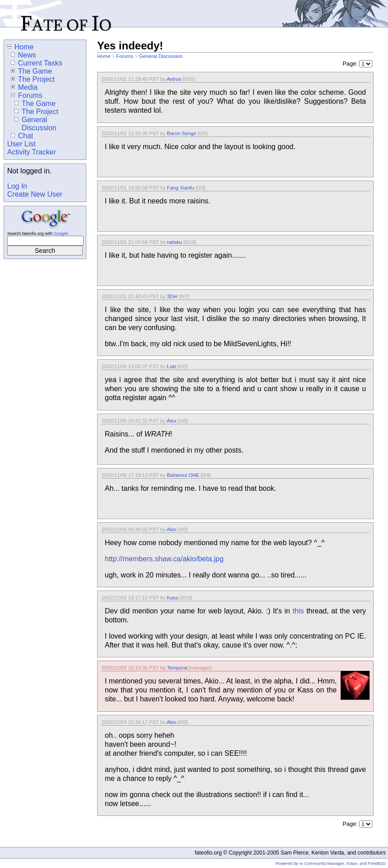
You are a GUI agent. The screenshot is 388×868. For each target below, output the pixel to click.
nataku (174, 242)
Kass (172, 598)
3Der (172, 296)
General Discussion (161, 56)
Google (60, 233)
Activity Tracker (31, 152)
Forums (125, 56)
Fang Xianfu (180, 188)
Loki (172, 366)
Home (104, 56)
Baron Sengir (181, 133)
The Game (31, 71)
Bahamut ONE (183, 475)
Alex (172, 421)
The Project (33, 79)
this (298, 611)
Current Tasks (36, 63)
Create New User (35, 194)
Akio (172, 529)
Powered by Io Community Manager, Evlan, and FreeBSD (331, 863)
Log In (17, 186)
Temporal (177, 668)
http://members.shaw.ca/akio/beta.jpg (164, 559)
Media (24, 87)
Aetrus (174, 79)
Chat (22, 136)
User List (21, 144)
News (23, 55)
